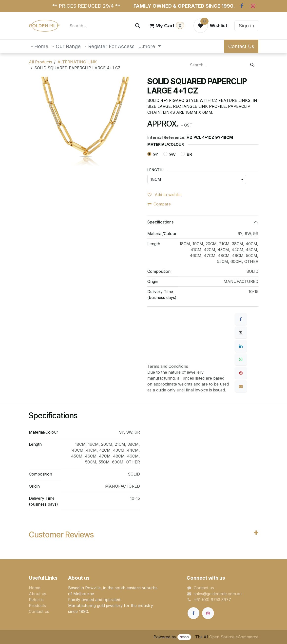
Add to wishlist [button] (165, 195)
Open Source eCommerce (234, 637)
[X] (241, 332)
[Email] (241, 386)
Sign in (246, 26)
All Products (40, 62)
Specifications (160, 222)
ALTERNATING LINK (77, 62)
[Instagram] (253, 6)
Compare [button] (159, 204)
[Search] (138, 26)
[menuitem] (40, 46)
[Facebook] (242, 6)
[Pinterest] (241, 373)
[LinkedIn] (241, 346)
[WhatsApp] (241, 359)
